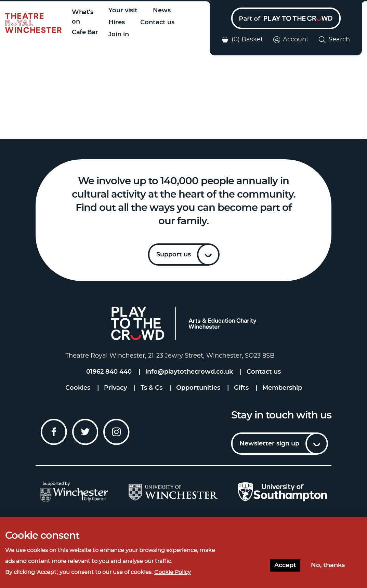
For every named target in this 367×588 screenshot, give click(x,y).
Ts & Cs (152, 388)
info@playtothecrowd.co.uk (189, 372)
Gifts (241, 388)
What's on (82, 17)
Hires (117, 23)
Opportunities (198, 388)
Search (334, 40)
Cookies (78, 388)
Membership (282, 388)
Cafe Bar (85, 32)
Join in (119, 35)
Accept (285, 565)
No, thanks (328, 565)
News (162, 11)
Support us (174, 255)
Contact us (157, 23)
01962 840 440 (109, 372)
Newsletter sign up (269, 444)
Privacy (115, 388)
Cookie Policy (173, 572)
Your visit (123, 11)
